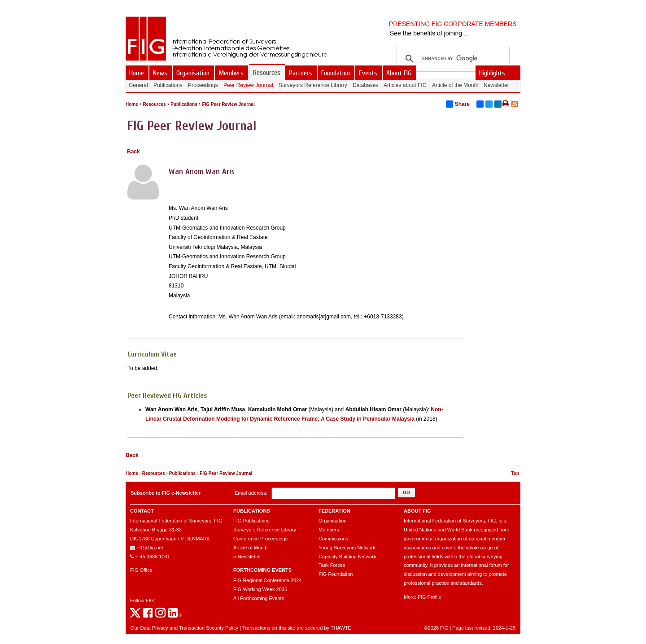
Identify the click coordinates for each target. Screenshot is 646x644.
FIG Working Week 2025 (260, 589)
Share (458, 104)
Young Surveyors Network (347, 548)
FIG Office (141, 570)
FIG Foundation (336, 574)
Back (133, 152)
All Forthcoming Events (259, 598)
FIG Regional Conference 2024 (267, 580)
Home (132, 104)
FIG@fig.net (150, 548)
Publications (184, 104)
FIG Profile (430, 597)
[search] (452, 59)
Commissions (333, 539)
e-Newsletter (247, 557)
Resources (154, 104)
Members (329, 530)
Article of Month (250, 548)
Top (515, 473)
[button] (406, 493)
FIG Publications (251, 521)
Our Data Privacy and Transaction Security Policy (184, 628)
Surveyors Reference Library (265, 530)
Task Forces (332, 565)
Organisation (332, 521)
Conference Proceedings (260, 539)
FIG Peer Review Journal (228, 104)
